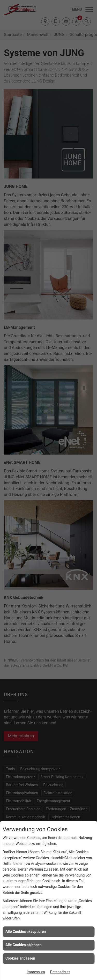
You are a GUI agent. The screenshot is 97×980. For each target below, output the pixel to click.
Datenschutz (60, 972)
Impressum (36, 972)
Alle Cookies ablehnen (24, 945)
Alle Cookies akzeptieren (26, 932)
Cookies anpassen (20, 958)
